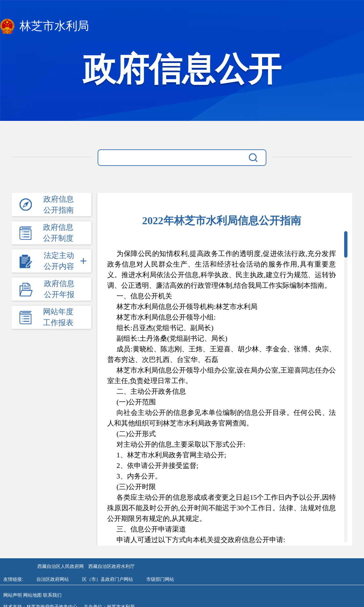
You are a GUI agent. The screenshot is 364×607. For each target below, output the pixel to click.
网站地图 (32, 595)
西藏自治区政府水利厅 (112, 566)
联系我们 (52, 595)
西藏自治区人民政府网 (61, 566)
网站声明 (13, 595)
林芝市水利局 (45, 26)
